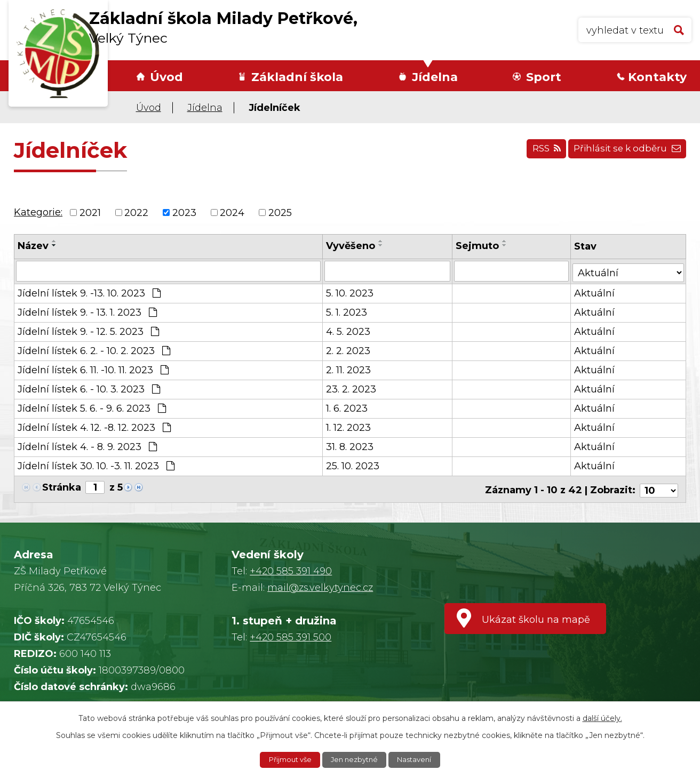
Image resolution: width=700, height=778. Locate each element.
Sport (544, 77)
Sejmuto (478, 246)
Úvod (166, 77)
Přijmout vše (287, 759)
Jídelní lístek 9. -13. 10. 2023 (89, 292)
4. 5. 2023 (349, 331)
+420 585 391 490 (291, 567)
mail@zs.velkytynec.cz (320, 584)
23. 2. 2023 (352, 388)
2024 (232, 212)
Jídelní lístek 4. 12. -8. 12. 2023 (94, 427)
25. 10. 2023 (353, 465)
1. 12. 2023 (349, 427)
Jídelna (435, 77)
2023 (184, 212)
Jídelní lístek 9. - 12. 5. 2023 (88, 331)
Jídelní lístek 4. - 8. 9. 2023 (87, 446)
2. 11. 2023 (349, 369)
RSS (536, 152)
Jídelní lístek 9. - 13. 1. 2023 (87, 311)
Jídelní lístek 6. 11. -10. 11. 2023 (93, 369)
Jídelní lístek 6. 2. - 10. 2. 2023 (94, 350)
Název (33, 246)
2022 (136, 212)
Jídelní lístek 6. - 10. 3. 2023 (89, 388)
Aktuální (595, 292)
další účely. (602, 717)
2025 (280, 212)
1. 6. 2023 (347, 407)
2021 (90, 212)
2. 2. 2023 (349, 350)
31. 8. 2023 (350, 446)
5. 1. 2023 (347, 311)
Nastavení (419, 759)
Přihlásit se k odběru (624, 152)
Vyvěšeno (351, 246)
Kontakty (657, 77)
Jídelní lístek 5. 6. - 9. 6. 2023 (92, 407)
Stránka (62, 486)
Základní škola (297, 77)
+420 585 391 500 (291, 633)
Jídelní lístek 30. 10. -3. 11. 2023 (96, 465)
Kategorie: (38, 212)
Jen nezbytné (355, 759)
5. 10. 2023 (350, 292)
